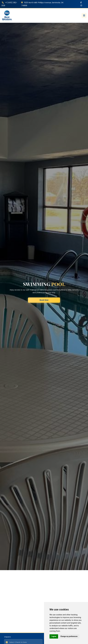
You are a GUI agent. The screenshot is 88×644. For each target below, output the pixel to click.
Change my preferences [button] (69, 636)
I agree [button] (54, 636)
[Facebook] (81, 3)
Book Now (44, 300)
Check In (7, 637)
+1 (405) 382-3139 (9, 4)
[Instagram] (81, 6)
